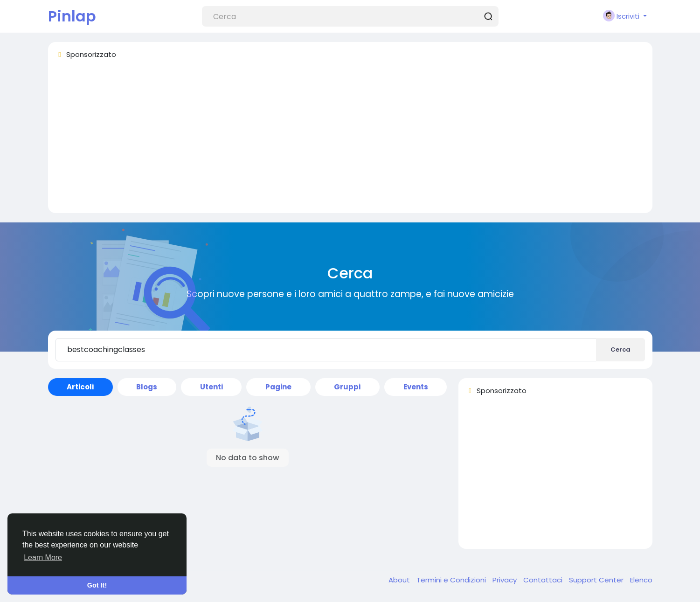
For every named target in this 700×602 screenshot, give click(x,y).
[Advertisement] (335, 140)
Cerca (620, 349)
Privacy (506, 580)
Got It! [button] (97, 585)
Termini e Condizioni (452, 580)
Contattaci (544, 580)
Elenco (641, 580)
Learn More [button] (43, 557)
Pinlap (72, 16)
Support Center (597, 580)
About (400, 580)
